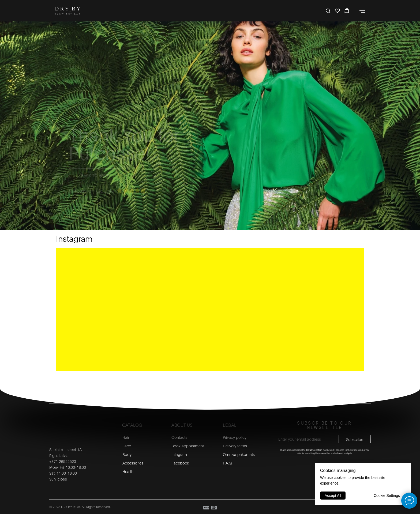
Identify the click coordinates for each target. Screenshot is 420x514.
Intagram (179, 454)
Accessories (133, 463)
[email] (307, 439)
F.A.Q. (228, 463)
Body (127, 454)
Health (128, 471)
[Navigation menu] (362, 11)
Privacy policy (235, 437)
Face (127, 446)
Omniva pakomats (239, 454)
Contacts (179, 437)
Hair (126, 437)
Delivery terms (235, 446)
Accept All (333, 496)
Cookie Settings (387, 496)
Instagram (74, 238)
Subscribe (355, 439)
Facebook (180, 463)
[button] (328, 11)
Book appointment (188, 446)
